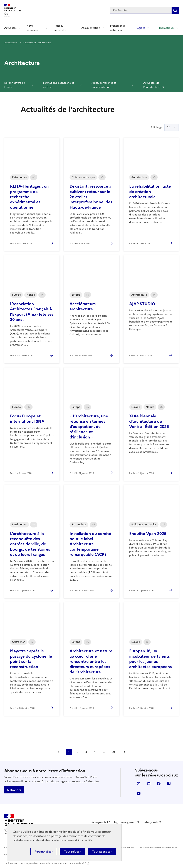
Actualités (10, 28)
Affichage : (165, 127)
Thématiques (167, 28)
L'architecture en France (15, 85)
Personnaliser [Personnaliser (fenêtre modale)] (44, 852)
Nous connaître (32, 28)
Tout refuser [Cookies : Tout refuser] (72, 852)
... (104, 752)
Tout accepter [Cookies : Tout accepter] (102, 852)
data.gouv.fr (99, 822)
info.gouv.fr (151, 822)
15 (169, 127)
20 (113, 752)
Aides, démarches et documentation (104, 85)
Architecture (11, 43)
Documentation (90, 28)
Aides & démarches (60, 28)
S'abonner (14, 790)
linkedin (149, 783)
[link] (59, 752)
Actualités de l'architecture (152, 85)
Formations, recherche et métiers (59, 85)
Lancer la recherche (175, 10)
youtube (139, 793)
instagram (169, 783)
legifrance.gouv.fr (125, 822)
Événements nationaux (117, 28)
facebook (159, 783)
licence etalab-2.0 (77, 863)
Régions (140, 28)
